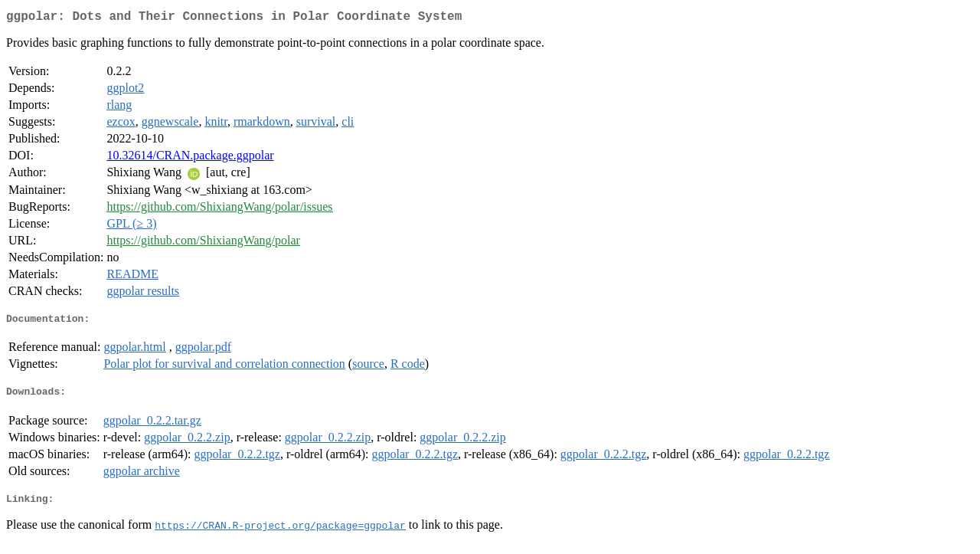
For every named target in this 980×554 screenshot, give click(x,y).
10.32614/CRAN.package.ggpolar (190, 158)
